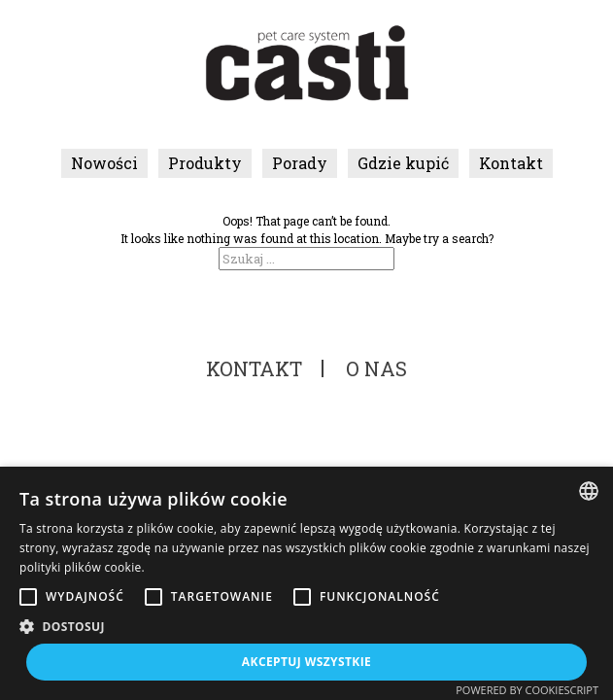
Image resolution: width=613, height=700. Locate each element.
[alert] (306, 583)
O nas (376, 368)
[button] (306, 626)
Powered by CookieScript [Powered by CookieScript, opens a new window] (527, 690)
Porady (300, 163)
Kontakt (511, 163)
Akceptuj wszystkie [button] (306, 662)
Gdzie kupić (403, 163)
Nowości (104, 163)
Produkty (205, 163)
